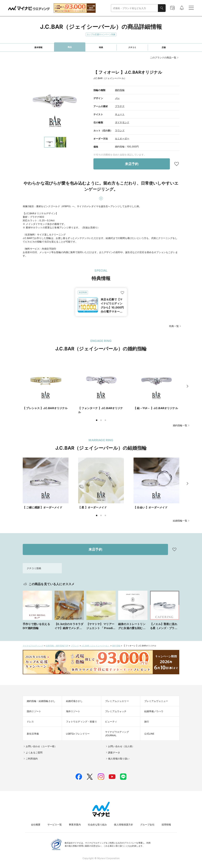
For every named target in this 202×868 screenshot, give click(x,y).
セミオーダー (122, 138)
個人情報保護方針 (123, 822)
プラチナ (120, 106)
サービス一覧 (55, 822)
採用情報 (166, 822)
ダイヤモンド (122, 122)
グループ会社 (147, 822)
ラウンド (120, 130)
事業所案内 (75, 822)
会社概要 (36, 822)
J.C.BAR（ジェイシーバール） (96, 643)
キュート (120, 114)
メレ (117, 98)
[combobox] (134, 8)
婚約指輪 (120, 90)
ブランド (75, 643)
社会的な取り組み (97, 822)
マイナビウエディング (33, 643)
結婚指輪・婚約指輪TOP (57, 643)
